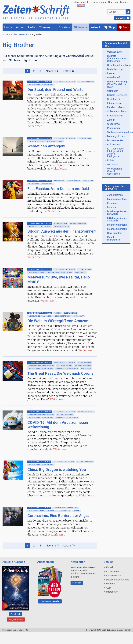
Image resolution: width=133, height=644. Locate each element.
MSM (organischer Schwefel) (117, 213)
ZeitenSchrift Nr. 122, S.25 (40, 138)
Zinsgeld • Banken (61, 226)
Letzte (69, 71)
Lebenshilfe (88, 181)
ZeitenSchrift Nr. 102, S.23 (40, 412)
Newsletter (122, 18)
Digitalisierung (115, 69)
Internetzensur (115, 103)
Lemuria (111, 207)
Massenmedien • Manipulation (41, 366)
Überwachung (114, 52)
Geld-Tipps (33, 226)
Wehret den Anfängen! (46, 146)
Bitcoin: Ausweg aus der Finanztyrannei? (62, 231)
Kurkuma (112, 203)
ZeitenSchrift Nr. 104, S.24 (40, 363)
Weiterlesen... (36, 126)
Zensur (111, 120)
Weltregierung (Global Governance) (115, 171)
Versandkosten (114, 576)
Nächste (52, 71)
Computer (112, 91)
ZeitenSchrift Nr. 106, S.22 (40, 313)
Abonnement (81, 2)
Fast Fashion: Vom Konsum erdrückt (58, 189)
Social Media (114, 99)
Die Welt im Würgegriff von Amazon (58, 321)
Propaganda (113, 128)
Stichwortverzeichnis (20, 34)
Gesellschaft (114, 78)
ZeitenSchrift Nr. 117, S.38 (40, 181)
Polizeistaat (113, 145)
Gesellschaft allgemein (64, 82)
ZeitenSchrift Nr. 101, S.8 (39, 508)
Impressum (112, 592)
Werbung (111, 584)
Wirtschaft (59, 181)
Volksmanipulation (117, 112)
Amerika (57, 313)
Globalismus (114, 124)
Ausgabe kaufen (16, 619)
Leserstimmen (98, 2)
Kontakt (124, 2)
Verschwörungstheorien (67, 369)
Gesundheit (52, 511)
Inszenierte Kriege (86, 412)
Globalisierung (84, 138)
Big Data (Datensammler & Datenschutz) (116, 58)
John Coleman (115, 195)
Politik (111, 160)
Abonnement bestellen (50, 601)
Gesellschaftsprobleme (120, 65)
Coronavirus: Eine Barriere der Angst (58, 516)
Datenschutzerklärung (118, 580)
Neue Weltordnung (86, 82)
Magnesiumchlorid (117, 199)
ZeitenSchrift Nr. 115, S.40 (40, 223)
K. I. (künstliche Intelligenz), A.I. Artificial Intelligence (115, 153)
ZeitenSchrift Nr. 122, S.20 (40, 82)
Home (5, 34)
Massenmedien (115, 140)
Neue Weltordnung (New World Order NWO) (117, 84)
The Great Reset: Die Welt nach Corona (60, 373)
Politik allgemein (36, 141)
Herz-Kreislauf (115, 233)
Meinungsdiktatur (116, 136)
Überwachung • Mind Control (41, 85)
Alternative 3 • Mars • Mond (40, 316)
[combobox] (117, 12)
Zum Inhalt (16, 614)
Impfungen (65, 511)
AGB (108, 588)
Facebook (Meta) (116, 107)
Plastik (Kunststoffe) (114, 238)
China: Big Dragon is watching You (57, 470)
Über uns (113, 2)
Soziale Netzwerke (117, 95)
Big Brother (37, 34)
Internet (111, 73)
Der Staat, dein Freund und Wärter (56, 90)
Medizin (76, 511)
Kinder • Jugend (74, 181)
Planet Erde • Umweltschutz (41, 184)
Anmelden (77, 583)
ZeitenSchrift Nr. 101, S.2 (39, 462)
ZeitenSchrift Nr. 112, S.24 (40, 269)
